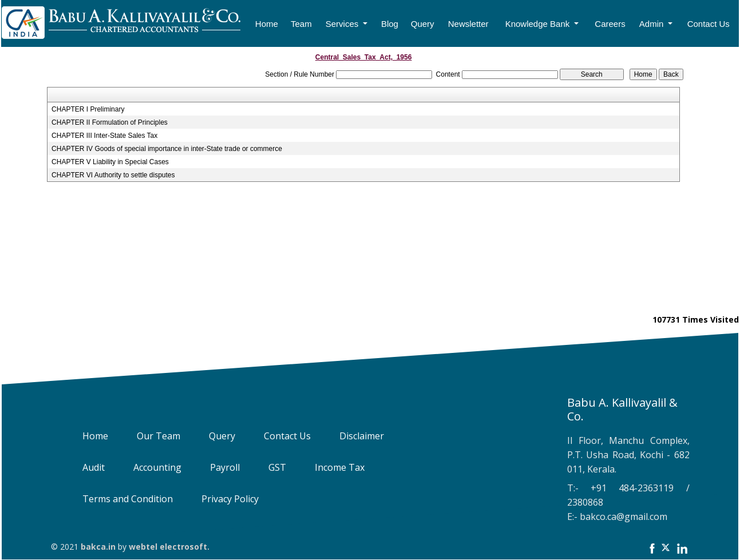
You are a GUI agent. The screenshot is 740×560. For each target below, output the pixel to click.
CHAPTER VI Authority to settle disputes (113, 175)
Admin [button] (653, 24)
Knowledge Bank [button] (539, 24)
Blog (390, 24)
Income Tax (332, 467)
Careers (610, 24)
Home (267, 24)
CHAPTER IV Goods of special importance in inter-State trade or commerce (167, 149)
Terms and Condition (120, 499)
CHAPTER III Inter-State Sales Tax (104, 136)
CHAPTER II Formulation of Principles (110, 122)
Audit (86, 467)
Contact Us (709, 24)
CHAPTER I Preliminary (88, 109)
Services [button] (343, 24)
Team (301, 24)
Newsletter (468, 24)
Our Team (151, 436)
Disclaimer (354, 436)
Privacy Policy (222, 499)
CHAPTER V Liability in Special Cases (110, 162)
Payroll (217, 467)
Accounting (149, 467)
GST (269, 467)
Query (423, 24)
